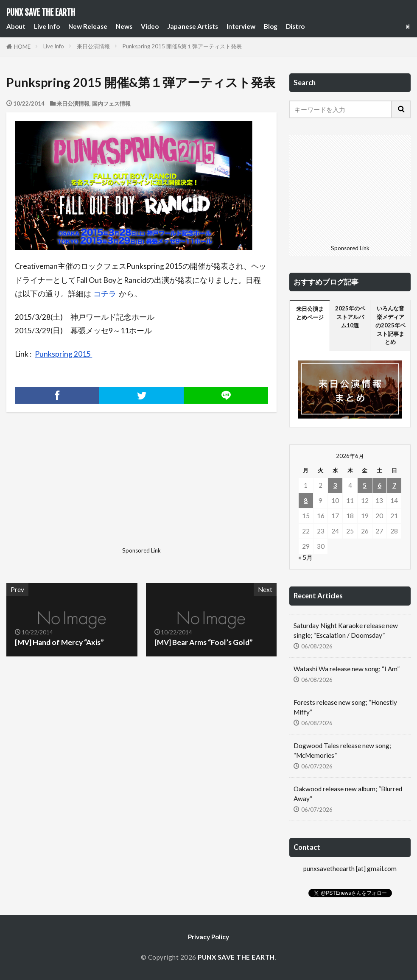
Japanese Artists (193, 26)
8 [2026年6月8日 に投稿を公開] (306, 500)
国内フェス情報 (111, 103)
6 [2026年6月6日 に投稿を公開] (379, 485)
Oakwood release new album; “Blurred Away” (348, 794)
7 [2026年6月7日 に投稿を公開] (394, 485)
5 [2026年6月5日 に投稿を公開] (365, 485)
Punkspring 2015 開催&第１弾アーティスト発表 (182, 46)
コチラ (105, 294)
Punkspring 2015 (63, 354)
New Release (88, 26)
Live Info (47, 26)
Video (150, 26)
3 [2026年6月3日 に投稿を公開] (335, 485)
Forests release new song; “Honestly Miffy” (345, 707)
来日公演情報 (93, 46)
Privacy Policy (208, 937)
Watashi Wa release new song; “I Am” (347, 669)
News (124, 26)
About (16, 26)
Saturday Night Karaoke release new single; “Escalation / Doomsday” (346, 630)
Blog (271, 26)
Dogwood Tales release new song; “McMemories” (342, 750)
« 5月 (305, 557)
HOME (22, 47)
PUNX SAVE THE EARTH (41, 13)
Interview (241, 26)
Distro (295, 26)
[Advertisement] (73, 491)
